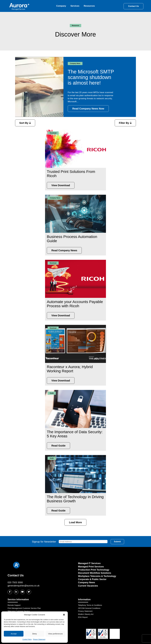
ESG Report (83, 617)
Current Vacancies (88, 586)
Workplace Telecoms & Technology (97, 576)
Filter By (125, 123)
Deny (34, 634)
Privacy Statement (39, 639)
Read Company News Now (88, 109)
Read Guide (58, 446)
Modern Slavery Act (86, 614)
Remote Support (14, 605)
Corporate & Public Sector (92, 579)
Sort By (25, 123)
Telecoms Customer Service (19, 611)
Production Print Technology (94, 570)
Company (61, 6)
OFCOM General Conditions (89, 608)
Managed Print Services (91, 567)
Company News (87, 582)
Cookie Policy (27, 639)
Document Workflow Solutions (95, 573)
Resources (89, 6)
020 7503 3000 (15, 582)
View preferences (55, 634)
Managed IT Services (89, 563)
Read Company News (64, 250)
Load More (75, 522)
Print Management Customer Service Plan (24, 608)
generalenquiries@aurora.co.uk (24, 586)
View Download (61, 185)
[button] (64, 615)
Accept (14, 634)
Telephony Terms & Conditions (90, 605)
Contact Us (133, 6)
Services (75, 6)
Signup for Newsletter (70, 542)
